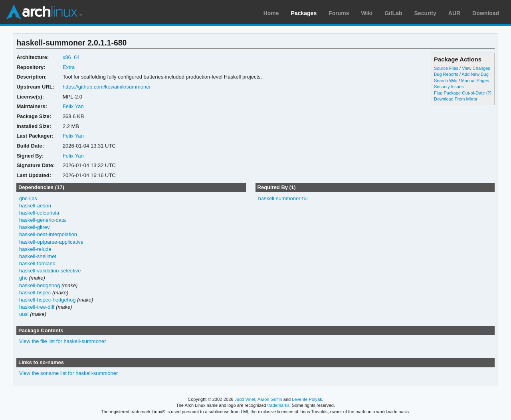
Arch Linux (44, 12)
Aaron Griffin (270, 399)
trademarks (278, 405)
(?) (489, 93)
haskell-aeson (35, 206)
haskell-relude (35, 249)
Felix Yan (73, 106)
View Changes (476, 68)
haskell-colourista (39, 213)
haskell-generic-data (43, 220)
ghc (23, 278)
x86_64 (71, 57)
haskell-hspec (35, 293)
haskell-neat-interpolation (48, 234)
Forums (339, 13)
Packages (304, 13)
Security (425, 13)
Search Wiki (446, 81)
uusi (24, 314)
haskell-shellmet (38, 256)
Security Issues (449, 87)
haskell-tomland (37, 263)
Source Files (446, 68)
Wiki (367, 13)
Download (486, 13)
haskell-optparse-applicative (51, 242)
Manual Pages (475, 81)
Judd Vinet (245, 399)
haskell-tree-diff (37, 307)
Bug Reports (446, 74)
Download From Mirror (456, 99)
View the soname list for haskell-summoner (68, 373)
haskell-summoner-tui (283, 198)
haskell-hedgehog (40, 285)
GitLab (393, 13)
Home (271, 13)
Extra (69, 67)
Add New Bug (475, 74)
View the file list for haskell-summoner (63, 341)
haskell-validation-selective (50, 271)
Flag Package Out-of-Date (460, 93)
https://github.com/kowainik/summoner (107, 87)
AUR (454, 13)
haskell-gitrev (35, 227)
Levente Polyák (307, 399)
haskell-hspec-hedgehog (47, 300)
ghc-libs (28, 198)
